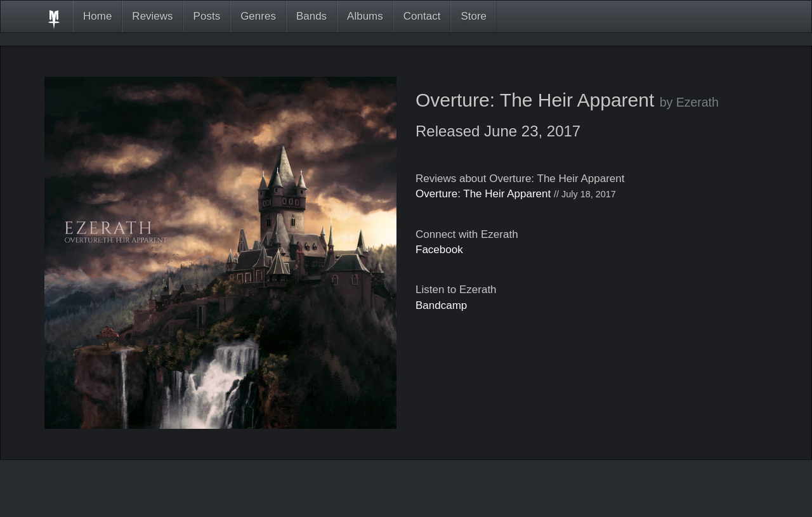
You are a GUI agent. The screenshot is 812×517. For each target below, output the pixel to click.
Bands (311, 16)
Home (97, 16)
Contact (422, 16)
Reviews (152, 16)
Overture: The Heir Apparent (483, 194)
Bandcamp (441, 305)
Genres (258, 16)
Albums (365, 16)
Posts (207, 16)
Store (474, 16)
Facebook (439, 250)
